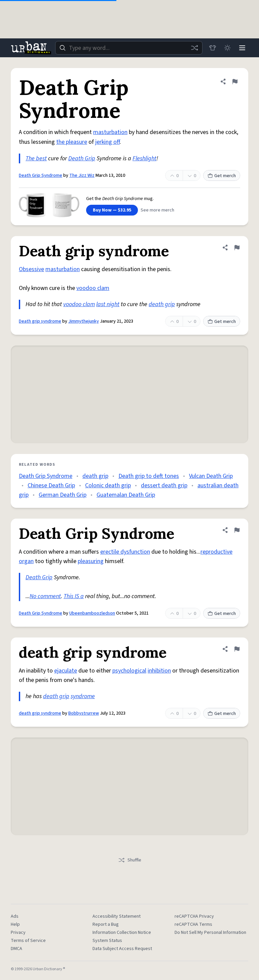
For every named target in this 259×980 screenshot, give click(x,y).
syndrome (83, 696)
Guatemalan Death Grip (126, 495)
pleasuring (91, 561)
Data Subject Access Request (122, 949)
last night (108, 304)
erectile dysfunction (125, 552)
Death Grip (82, 158)
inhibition (159, 671)
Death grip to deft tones (149, 476)
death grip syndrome (40, 713)
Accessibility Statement (117, 916)
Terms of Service (28, 941)
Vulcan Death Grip (211, 476)
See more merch (157, 210)
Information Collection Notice (122, 933)
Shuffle (130, 860)
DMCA (16, 949)
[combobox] (129, 48)
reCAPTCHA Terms (193, 924)
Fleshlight (144, 158)
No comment (45, 596)
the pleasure (72, 142)
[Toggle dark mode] (227, 48)
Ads (15, 916)
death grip (162, 304)
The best (36, 158)
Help (15, 924)
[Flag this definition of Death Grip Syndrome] (235, 81)
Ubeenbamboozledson (92, 613)
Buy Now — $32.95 (112, 210)
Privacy (18, 933)
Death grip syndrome (40, 321)
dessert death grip (164, 485)
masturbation (110, 132)
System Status (107, 941)
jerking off (107, 142)
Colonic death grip (108, 485)
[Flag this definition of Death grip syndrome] (237, 248)
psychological (129, 671)
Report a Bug (106, 924)
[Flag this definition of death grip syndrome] (237, 649)
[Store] (213, 48)
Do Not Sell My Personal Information (210, 933)
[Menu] (242, 48)
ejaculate (66, 671)
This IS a (74, 596)
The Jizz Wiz (82, 175)
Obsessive (31, 269)
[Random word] (194, 48)
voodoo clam (93, 288)
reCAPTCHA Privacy (194, 916)
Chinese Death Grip (51, 485)
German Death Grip (63, 495)
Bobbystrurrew (84, 713)
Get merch (222, 176)
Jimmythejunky (84, 321)
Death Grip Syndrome (41, 175)
